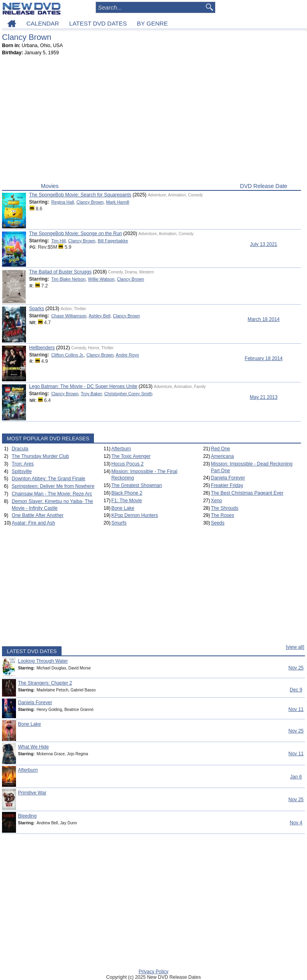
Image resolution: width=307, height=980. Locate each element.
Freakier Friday (227, 485)
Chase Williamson (69, 316)
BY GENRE (153, 23)
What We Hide (33, 747)
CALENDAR (43, 23)
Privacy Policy (154, 972)
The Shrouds (225, 508)
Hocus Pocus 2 (127, 464)
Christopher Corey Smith (128, 394)
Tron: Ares (23, 464)
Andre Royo (128, 355)
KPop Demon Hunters (135, 515)
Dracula (20, 449)
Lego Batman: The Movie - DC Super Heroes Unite (83, 386)
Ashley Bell (100, 316)
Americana (222, 456)
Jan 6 (296, 777)
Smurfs (119, 523)
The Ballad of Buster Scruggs (60, 272)
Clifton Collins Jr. (68, 355)
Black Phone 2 (127, 493)
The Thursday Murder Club (40, 456)
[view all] (295, 647)
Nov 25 (296, 668)
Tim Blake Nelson (68, 279)
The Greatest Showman (137, 485)
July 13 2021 (263, 244)
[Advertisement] (152, 121)
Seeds (218, 523)
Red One (221, 449)
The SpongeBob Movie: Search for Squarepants (80, 195)
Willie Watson (101, 279)
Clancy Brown (90, 202)
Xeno (217, 501)
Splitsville (22, 471)
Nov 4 (296, 823)
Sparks (37, 309)
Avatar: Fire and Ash (33, 523)
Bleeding (27, 816)
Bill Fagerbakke (113, 241)
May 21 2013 (264, 397)
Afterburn (121, 449)
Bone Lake (123, 508)
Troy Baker (91, 394)
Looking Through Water (43, 661)
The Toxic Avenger (131, 456)
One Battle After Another (37, 515)
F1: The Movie (126, 501)
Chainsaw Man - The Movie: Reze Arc (52, 494)
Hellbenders (42, 348)
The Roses (223, 515)
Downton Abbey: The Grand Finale (48, 479)
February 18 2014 (264, 358)
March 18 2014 (263, 319)
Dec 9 (296, 690)
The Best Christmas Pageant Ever (247, 493)
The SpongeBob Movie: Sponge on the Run (76, 234)
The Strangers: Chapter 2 (45, 683)
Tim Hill (58, 241)
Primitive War (32, 793)
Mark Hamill (118, 202)
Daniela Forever (228, 478)
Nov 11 (296, 709)
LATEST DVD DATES (98, 23)
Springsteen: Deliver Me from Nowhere (53, 486)
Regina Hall (63, 202)
